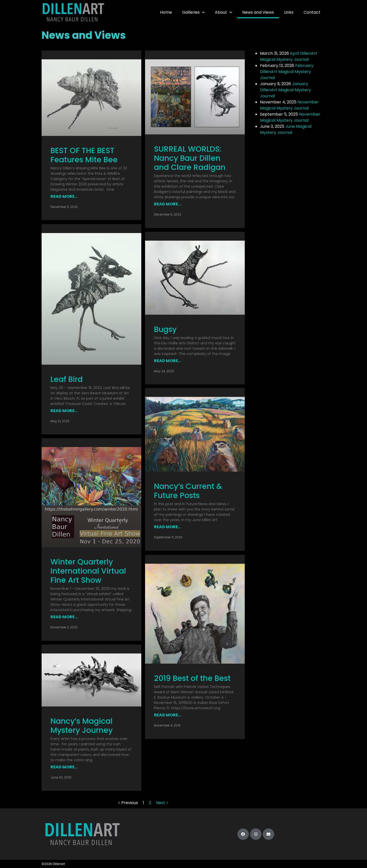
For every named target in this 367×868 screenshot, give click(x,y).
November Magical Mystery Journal (289, 105)
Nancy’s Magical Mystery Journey (82, 726)
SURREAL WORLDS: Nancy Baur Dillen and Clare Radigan (191, 158)
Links (289, 12)
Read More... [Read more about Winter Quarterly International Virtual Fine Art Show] (64, 617)
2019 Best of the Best (192, 678)
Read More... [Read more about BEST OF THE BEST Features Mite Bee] (64, 196)
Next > (162, 802)
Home (166, 12)
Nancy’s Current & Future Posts (188, 491)
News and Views (258, 12)
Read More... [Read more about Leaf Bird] (64, 410)
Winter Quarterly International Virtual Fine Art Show (88, 571)
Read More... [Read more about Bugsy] (168, 361)
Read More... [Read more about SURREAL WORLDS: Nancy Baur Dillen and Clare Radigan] (168, 204)
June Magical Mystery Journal (286, 129)
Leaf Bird (67, 379)
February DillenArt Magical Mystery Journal (287, 72)
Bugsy (165, 329)
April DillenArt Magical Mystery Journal (289, 56)
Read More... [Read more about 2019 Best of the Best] (168, 715)
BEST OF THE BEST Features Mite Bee (84, 155)
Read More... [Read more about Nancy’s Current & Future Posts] (168, 527)
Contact (312, 12)
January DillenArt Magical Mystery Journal (285, 90)
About (223, 12)
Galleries (193, 12)
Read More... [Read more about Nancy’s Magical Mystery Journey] (64, 767)
